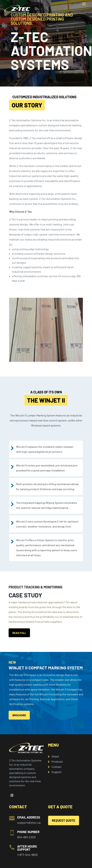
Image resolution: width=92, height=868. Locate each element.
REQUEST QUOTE (64, 820)
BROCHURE (19, 715)
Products (57, 762)
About (55, 757)
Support (57, 772)
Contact (56, 767)
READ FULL (19, 633)
